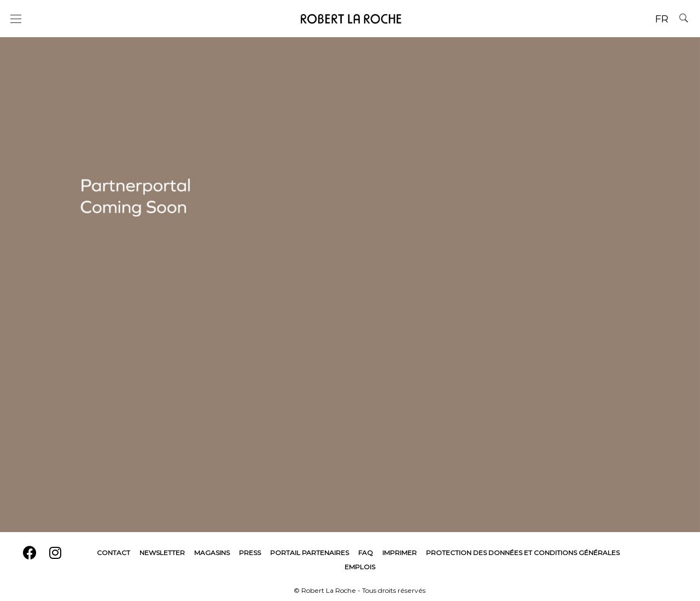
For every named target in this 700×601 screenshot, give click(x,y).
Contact (113, 553)
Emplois (360, 567)
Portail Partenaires (310, 553)
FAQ (366, 553)
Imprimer (399, 553)
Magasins (212, 553)
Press (250, 553)
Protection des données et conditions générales (523, 553)
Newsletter (162, 553)
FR (662, 19)
